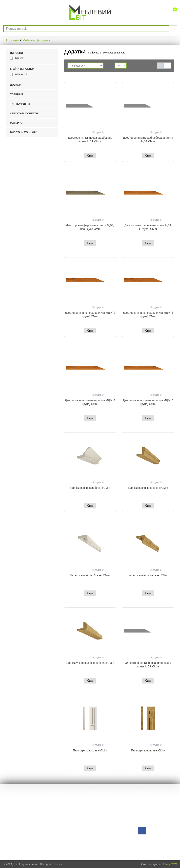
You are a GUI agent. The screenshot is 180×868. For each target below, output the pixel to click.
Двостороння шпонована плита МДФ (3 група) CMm (148, 315)
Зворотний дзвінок (105, 817)
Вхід (96, 800)
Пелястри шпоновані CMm (148, 751)
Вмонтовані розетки (16, 826)
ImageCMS (170, 864)
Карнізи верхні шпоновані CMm (148, 488)
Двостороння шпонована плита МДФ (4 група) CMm (90, 402)
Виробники (55, 817)
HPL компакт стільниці (17, 811)
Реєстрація (100, 805)
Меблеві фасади (35, 40)
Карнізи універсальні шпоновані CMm (90, 663)
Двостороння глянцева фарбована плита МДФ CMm (90, 140)
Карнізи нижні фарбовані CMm (90, 575)
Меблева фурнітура (16, 800)
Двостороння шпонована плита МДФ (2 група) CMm (90, 315)
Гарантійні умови (59, 834)
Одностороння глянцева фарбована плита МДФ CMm (148, 665)
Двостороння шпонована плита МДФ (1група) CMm (148, 227)
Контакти (54, 839)
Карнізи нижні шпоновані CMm (148, 575)
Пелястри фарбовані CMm (90, 751)
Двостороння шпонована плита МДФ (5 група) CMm (148, 402)
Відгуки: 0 (98, 132)
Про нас (53, 800)
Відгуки (53, 805)
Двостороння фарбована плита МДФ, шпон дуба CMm (90, 227)
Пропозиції (55, 811)
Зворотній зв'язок (149, 823)
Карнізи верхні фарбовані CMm (90, 488)
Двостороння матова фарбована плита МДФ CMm (148, 140)
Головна (12, 40)
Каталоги (54, 822)
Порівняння (100, 811)
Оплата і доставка (60, 828)
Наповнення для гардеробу (21, 841)
